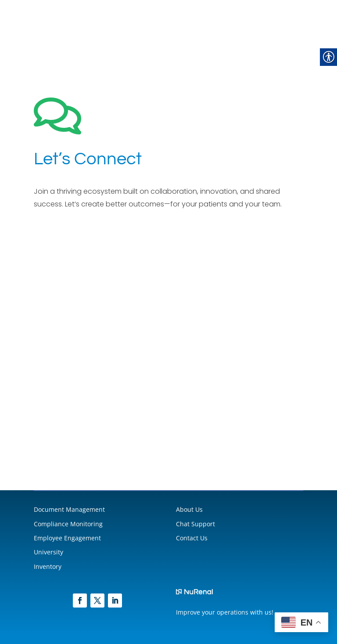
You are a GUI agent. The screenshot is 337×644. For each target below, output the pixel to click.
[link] (80, 601)
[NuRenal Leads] (168, 338)
